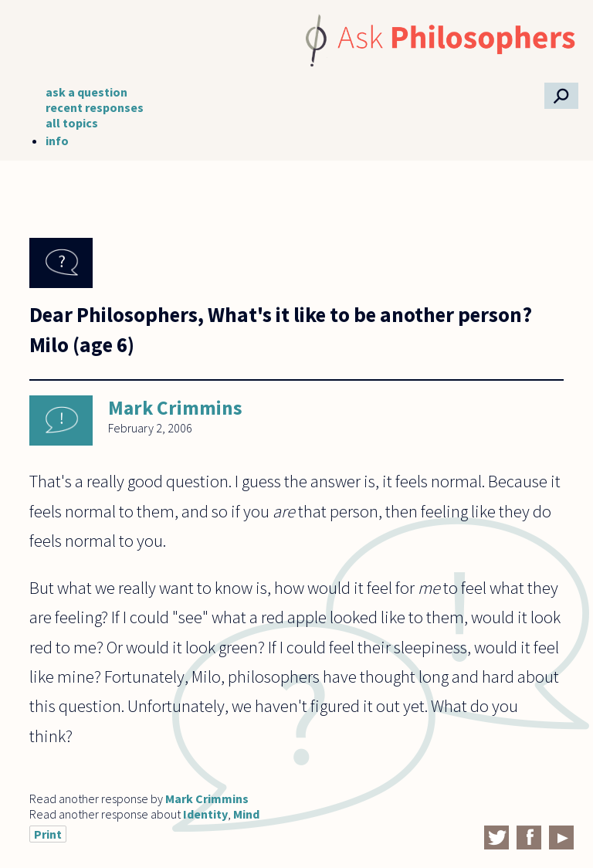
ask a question (86, 92)
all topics (72, 123)
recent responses (95, 107)
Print (48, 834)
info (57, 141)
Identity (205, 814)
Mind (246, 814)
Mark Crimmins (175, 408)
